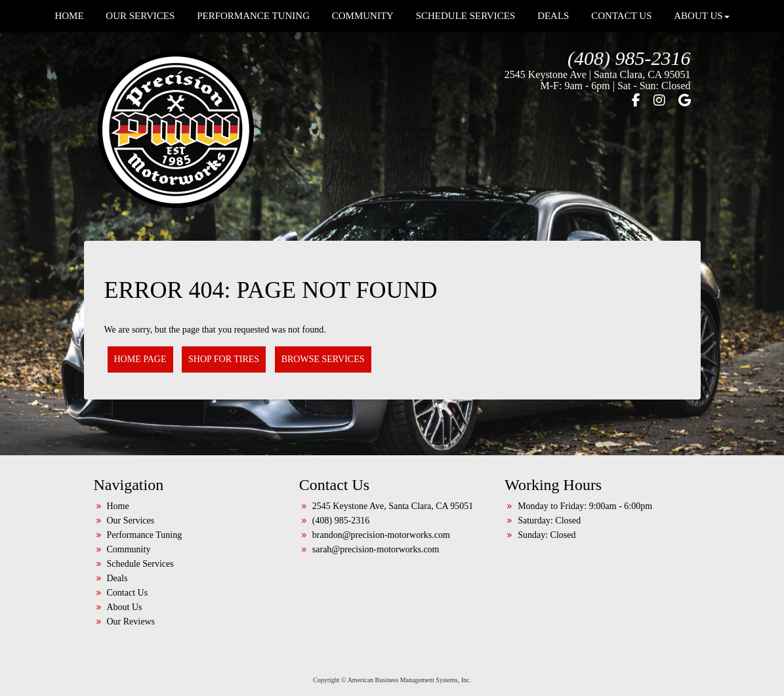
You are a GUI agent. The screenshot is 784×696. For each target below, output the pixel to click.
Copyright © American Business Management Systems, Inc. (392, 680)
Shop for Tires (224, 359)
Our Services (131, 521)
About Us (125, 607)
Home (118, 506)
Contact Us (128, 593)
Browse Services (323, 359)
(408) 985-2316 (629, 58)
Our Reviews (131, 622)
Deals (117, 578)
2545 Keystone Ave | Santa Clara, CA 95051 (598, 74)
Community (129, 549)
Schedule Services (140, 564)
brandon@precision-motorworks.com (381, 535)
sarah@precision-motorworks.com (376, 549)
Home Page (140, 359)
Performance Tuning (145, 535)
